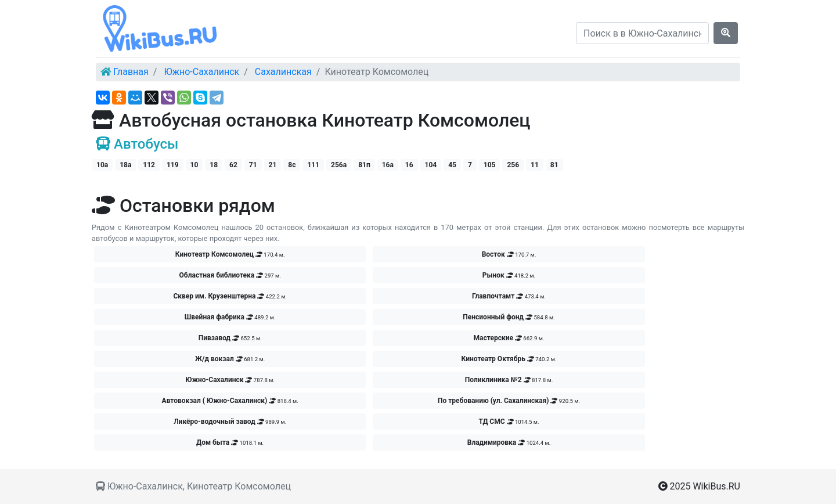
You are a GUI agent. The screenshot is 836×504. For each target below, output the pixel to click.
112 (149, 165)
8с (292, 165)
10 (194, 165)
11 (535, 165)
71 (253, 165)
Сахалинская (283, 72)
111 (313, 165)
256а (339, 165)
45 (452, 165)
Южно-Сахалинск (201, 72)
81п (364, 165)
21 (273, 165)
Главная (131, 72)
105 (490, 165)
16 (409, 165)
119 (173, 165)
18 (214, 165)
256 (513, 165)
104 (431, 165)
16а (388, 165)
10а (102, 165)
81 (554, 165)
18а (125, 165)
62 (233, 165)
